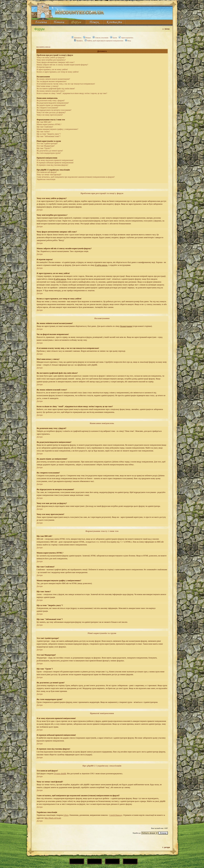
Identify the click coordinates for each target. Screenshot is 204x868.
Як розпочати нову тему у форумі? (51, 100)
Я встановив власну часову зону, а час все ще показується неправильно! (66, 84)
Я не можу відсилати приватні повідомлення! (55, 160)
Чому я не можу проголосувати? (50, 115)
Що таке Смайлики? (45, 127)
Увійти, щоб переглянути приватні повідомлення (104, 41)
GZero (66, 815)
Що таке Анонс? (43, 132)
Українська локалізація (46, 179)
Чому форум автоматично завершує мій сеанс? (56, 62)
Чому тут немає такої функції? (49, 175)
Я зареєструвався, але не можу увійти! (52, 69)
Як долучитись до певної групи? (50, 151)
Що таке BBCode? (44, 122)
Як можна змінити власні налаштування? (53, 79)
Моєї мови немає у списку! (48, 86)
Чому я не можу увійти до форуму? (51, 57)
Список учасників (100, 38)
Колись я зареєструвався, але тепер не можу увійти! (58, 72)
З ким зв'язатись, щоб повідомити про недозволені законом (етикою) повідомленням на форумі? (76, 177)
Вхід (128, 41)
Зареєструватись (126, 38)
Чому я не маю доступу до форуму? (51, 112)
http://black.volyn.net (53, 818)
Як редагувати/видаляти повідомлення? (53, 103)
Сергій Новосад (116, 815)
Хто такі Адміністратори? (47, 143)
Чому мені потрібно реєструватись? (51, 60)
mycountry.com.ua (43, 47)
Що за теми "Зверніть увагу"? (49, 134)
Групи (114, 38)
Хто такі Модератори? (46, 146)
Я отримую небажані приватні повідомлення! (55, 163)
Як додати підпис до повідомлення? (51, 105)
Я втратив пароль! (44, 67)
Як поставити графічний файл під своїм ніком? (56, 89)
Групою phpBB (60, 774)
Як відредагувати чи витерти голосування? (54, 110)
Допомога (76, 38)
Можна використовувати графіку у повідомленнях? (57, 129)
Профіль (78, 41)
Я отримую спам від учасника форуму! (53, 165)
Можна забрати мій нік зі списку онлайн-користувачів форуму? (62, 65)
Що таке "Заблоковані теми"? (49, 136)
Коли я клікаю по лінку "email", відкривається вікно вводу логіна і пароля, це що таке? (72, 93)
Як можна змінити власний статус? (51, 91)
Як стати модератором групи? (49, 153)
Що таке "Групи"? (44, 148)
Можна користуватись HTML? (49, 124)
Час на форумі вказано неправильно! (52, 81)
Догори (40, 210)
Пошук (87, 38)
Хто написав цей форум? (47, 172)
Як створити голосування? (47, 108)
